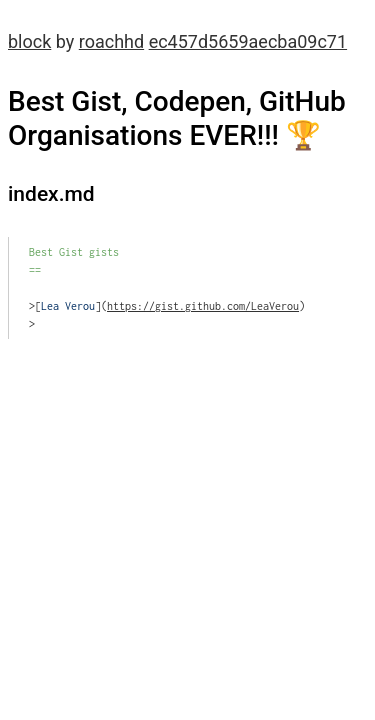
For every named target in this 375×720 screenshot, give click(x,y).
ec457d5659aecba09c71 (248, 41)
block (29, 41)
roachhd (111, 41)
